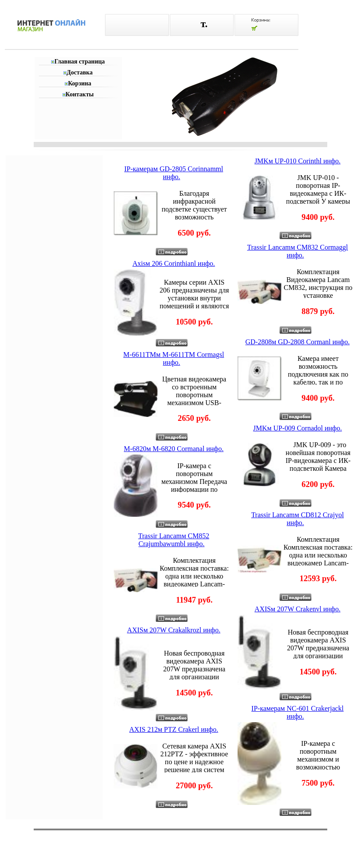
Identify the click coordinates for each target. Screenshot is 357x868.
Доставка (79, 72)
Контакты (80, 94)
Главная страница (79, 62)
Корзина (79, 83)
